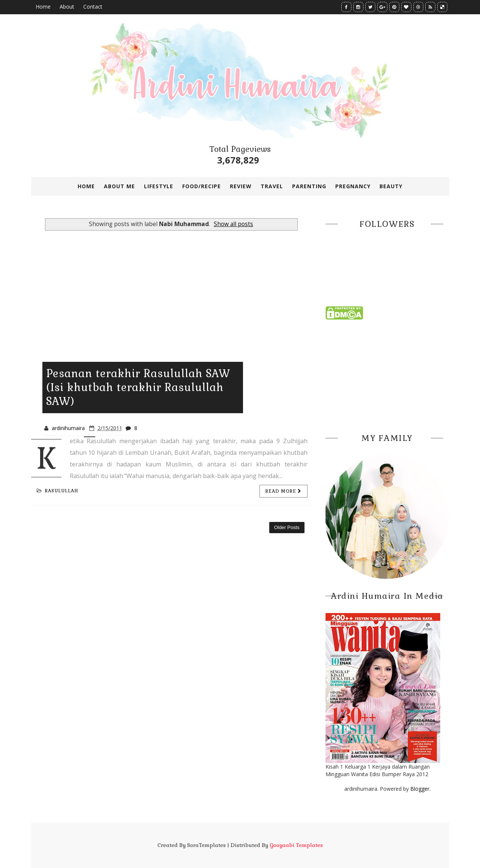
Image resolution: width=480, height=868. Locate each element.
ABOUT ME (119, 186)
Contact (93, 7)
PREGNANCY (353, 186)
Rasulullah (58, 491)
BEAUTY (391, 186)
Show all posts (233, 224)
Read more (283, 491)
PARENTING (309, 186)
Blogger (420, 789)
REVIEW (241, 186)
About (67, 7)
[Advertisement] (387, 374)
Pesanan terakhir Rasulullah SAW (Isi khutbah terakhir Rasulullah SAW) (138, 387)
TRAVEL (272, 186)
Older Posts (287, 527)
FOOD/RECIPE (202, 186)
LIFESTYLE (159, 186)
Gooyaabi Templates (296, 845)
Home (43, 7)
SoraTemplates (206, 845)
